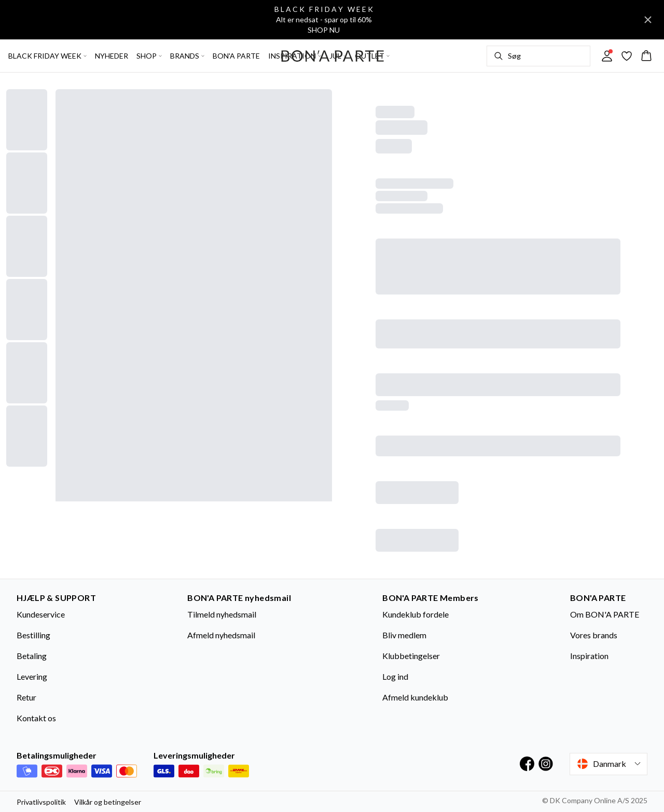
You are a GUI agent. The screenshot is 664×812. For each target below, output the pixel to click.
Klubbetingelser (411, 656)
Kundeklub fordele (416, 614)
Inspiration (589, 656)
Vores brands (594, 635)
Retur (26, 697)
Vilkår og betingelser (108, 802)
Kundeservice (41, 614)
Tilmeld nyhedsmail (222, 614)
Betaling (32, 656)
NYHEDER (112, 56)
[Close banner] (648, 20)
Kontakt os (36, 718)
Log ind (395, 676)
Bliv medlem (404, 635)
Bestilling (33, 635)
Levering (32, 676)
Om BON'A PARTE (605, 614)
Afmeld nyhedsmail (221, 635)
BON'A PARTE (236, 56)
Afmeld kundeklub (415, 697)
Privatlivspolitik (41, 802)
